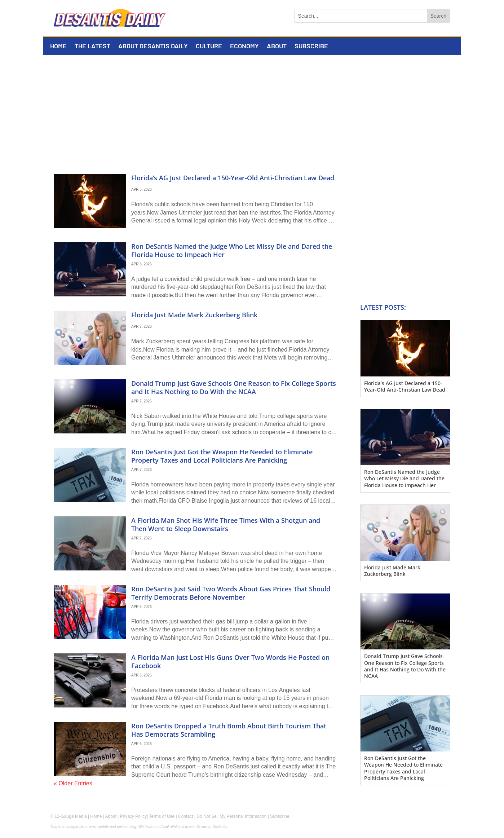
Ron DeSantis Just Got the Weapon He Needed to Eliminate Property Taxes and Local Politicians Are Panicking (222, 456)
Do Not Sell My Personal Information (231, 816)
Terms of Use (162, 816)
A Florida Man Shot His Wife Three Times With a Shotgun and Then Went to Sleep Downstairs (226, 524)
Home (58, 47)
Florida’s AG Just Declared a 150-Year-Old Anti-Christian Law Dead (233, 178)
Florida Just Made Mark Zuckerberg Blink (194, 315)
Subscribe (311, 47)
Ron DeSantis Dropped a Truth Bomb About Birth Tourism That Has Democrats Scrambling (229, 730)
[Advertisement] (252, 109)
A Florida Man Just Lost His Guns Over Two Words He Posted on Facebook (230, 661)
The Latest (92, 47)
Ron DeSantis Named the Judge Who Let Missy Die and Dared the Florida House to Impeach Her (232, 250)
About (277, 47)
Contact (185, 816)
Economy (244, 47)
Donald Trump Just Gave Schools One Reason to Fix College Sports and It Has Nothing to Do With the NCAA (234, 387)
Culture (209, 47)
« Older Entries (73, 783)
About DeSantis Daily (153, 47)
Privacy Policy (134, 816)
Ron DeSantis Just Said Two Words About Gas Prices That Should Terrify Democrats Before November (231, 593)
